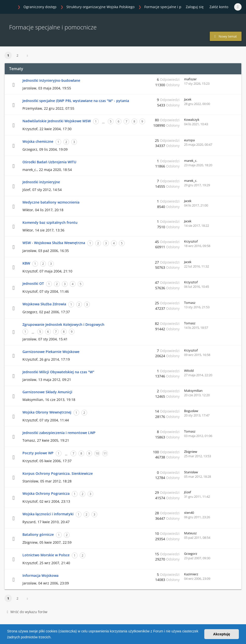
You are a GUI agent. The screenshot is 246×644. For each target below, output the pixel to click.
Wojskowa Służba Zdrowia (44, 304)
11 (105, 453)
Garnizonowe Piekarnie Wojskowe (51, 352)
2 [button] (17, 55)
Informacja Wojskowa (40, 575)
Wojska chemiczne (38, 141)
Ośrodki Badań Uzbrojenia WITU (49, 162)
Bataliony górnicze (38, 534)
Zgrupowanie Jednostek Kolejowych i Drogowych (63, 324)
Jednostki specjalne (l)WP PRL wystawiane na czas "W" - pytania (76, 101)
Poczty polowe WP (38, 453)
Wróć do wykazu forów (27, 612)
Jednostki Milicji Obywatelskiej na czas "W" (58, 372)
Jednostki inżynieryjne (41, 182)
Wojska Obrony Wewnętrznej (47, 412)
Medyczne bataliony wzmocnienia (51, 202)
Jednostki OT (33, 283)
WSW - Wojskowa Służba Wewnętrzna (54, 243)
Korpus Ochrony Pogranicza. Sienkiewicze (58, 473)
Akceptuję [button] (222, 634)
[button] (53, 638)
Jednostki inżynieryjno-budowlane (51, 80)
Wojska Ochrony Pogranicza (46, 493)
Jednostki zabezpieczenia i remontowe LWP (59, 433)
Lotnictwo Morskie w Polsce (46, 555)
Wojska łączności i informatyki (48, 514)
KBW (26, 263)
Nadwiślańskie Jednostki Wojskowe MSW (57, 121)
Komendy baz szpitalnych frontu (50, 222)
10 (97, 453)
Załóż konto (219, 7)
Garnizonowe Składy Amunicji (47, 392)
